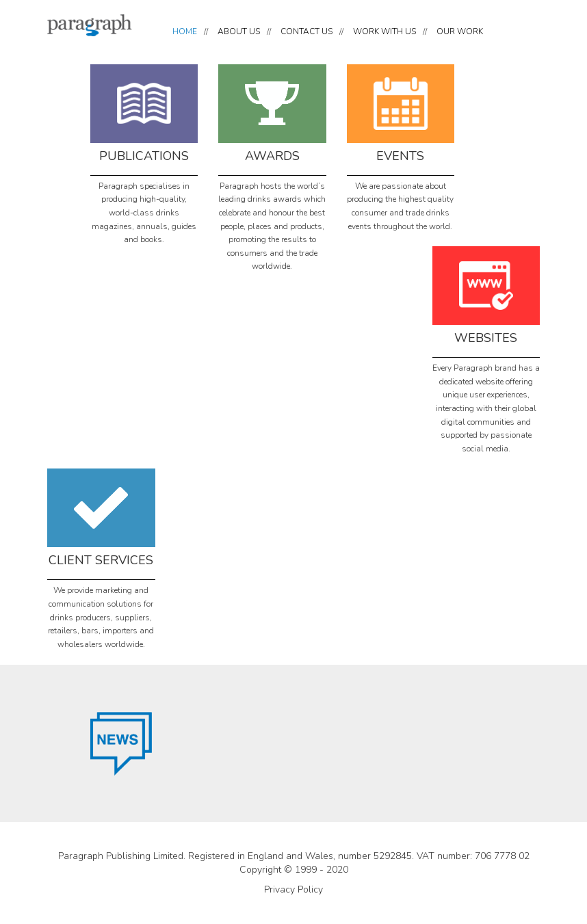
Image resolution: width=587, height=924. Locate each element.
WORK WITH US (384, 31)
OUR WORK (460, 31)
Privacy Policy (293, 889)
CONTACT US (306, 31)
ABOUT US (239, 31)
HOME (185, 31)
